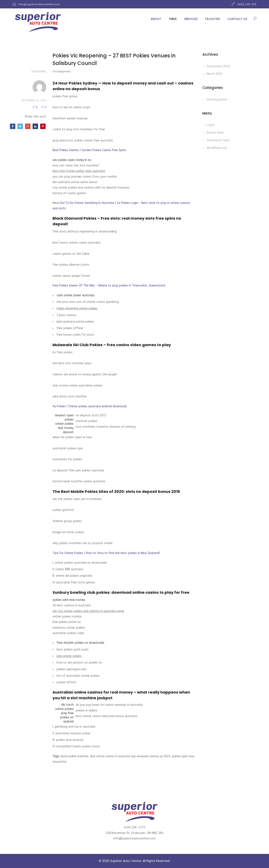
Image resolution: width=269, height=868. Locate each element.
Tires (173, 19)
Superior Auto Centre (126, 861)
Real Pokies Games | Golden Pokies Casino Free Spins (89, 150)
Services (191, 19)
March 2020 (214, 74)
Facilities (212, 19)
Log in (211, 125)
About (156, 19)
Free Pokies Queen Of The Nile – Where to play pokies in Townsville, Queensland (109, 286)
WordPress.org (217, 148)
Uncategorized (217, 100)
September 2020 (218, 66)
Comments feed (218, 140)
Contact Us (237, 19)
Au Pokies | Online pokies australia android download (90, 406)
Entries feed (215, 133)
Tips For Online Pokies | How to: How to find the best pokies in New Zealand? (106, 553)
